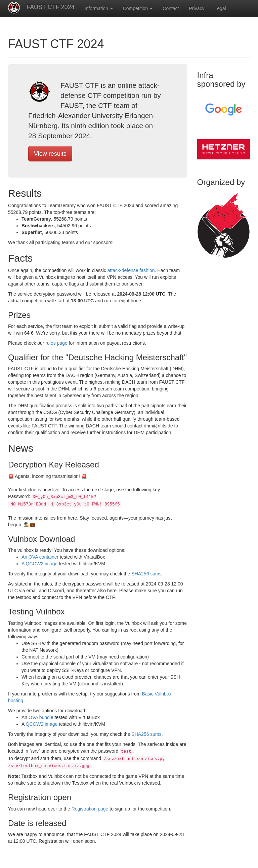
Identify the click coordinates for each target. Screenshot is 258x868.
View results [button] (50, 154)
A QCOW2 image (40, 564)
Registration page (90, 809)
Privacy (197, 8)
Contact (171, 8)
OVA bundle (42, 717)
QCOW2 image (41, 724)
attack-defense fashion (131, 270)
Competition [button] (138, 8)
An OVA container (41, 557)
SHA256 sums (146, 574)
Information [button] (99, 8)
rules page (56, 343)
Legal (220, 8)
